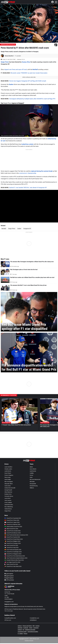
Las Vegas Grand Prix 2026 (12, 562)
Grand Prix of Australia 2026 (13, 518)
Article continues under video (29, 77)
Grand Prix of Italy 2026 (11, 548)
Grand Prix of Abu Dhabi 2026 (13, 566)
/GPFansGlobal (9, 580)
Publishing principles (30, 630)
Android (20, 630)
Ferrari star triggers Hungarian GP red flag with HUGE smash (28, 81)
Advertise (20, 628)
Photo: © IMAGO (5, 42)
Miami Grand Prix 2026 (11, 529)
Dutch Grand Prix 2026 (11, 545)
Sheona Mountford (9, 56)
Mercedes (32, 482)
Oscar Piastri (8, 473)
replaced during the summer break (42, 171)
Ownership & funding (33, 632)
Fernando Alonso (9, 496)
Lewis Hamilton (8, 467)
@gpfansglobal (9, 576)
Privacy (25, 634)
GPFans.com (8, 620)
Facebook (26, 628)
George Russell (8, 490)
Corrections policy (22, 632)
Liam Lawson (8, 500)
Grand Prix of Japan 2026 (12, 522)
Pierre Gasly (8, 477)
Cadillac (32, 473)
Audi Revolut (33, 471)
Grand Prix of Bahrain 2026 (12, 524)
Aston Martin (33, 469)
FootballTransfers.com (10, 618)
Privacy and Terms (27, 626)
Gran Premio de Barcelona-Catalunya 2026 (16, 535)
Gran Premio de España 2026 (13, 550)
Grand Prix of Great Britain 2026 (14, 539)
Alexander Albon (9, 484)
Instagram (36, 628)
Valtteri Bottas (8, 509)
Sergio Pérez (8, 511)
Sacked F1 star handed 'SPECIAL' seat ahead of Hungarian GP (28, 188)
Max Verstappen (9, 482)
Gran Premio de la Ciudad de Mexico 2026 (16, 558)
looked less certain (27, 144)
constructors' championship (28, 173)
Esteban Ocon (8, 494)
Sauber (11, 84)
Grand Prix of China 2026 (12, 520)
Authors (20, 626)
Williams (32, 488)
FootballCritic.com (34, 618)
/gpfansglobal (9, 574)
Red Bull (35, 69)
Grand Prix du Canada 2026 (13, 531)
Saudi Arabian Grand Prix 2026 (13, 527)
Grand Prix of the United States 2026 (15, 556)
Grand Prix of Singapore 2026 (13, 554)
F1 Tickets (20, 634)
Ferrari (31, 475)
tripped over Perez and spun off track (16, 69)
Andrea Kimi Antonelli (10, 488)
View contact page (9, 611)
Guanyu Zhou (26, 62)
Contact (37, 626)
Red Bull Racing (34, 486)
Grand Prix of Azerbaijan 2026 (13, 552)
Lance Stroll (7, 498)
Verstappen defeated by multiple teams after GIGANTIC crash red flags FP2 (32, 99)
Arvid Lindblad (8, 503)
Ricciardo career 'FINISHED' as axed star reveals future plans (29, 73)
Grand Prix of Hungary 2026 (13, 543)
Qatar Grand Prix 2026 (11, 564)
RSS (34, 626)
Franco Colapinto (9, 475)
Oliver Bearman (8, 492)
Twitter (31, 628)
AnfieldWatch (33, 620)
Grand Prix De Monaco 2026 (13, 533)
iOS (23, 630)
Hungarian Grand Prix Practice (8, 45)
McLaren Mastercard (35, 479)
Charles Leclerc (8, 469)
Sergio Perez (5, 62)
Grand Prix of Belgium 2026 (12, 541)
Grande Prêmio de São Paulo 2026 (14, 560)
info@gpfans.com (9, 602)
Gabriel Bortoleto (9, 505)
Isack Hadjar (8, 479)
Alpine (31, 467)
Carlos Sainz (8, 486)
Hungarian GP (27, 229)
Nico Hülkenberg (9, 507)
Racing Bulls (33, 484)
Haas (31, 477)
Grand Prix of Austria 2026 (12, 537)
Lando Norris (8, 471)
